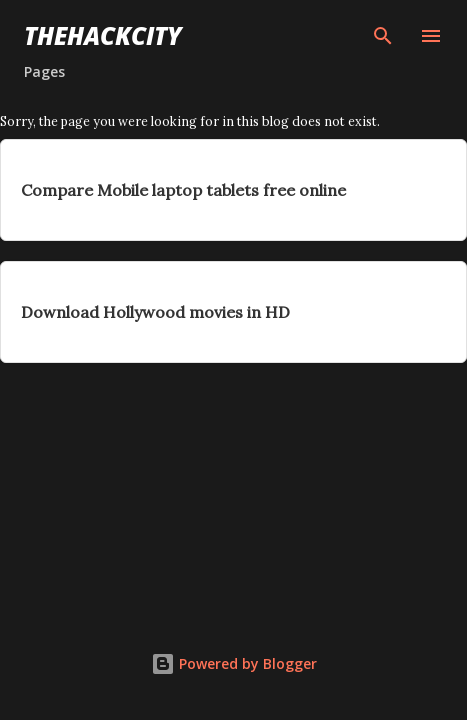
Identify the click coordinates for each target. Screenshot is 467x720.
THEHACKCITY (103, 35)
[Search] (383, 36)
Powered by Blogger (234, 663)
